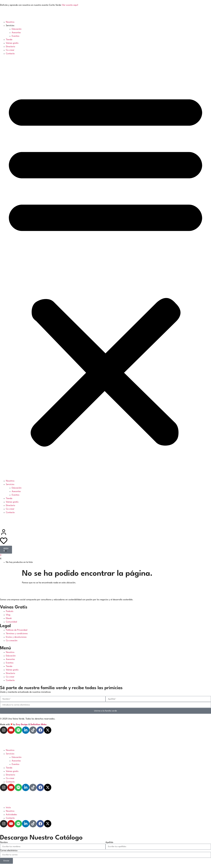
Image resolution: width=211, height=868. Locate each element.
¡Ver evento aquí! (70, 5)
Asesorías (16, 33)
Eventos (16, 36)
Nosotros (10, 22)
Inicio (8, 808)
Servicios (10, 26)
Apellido (109, 842)
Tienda (9, 40)
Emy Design (22, 725)
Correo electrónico (9, 851)
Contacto (10, 54)
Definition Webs (39, 725)
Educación (17, 29)
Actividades (11, 815)
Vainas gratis (12, 43)
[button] (105, 267)
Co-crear (10, 50)
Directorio (10, 47)
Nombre (4, 842)
